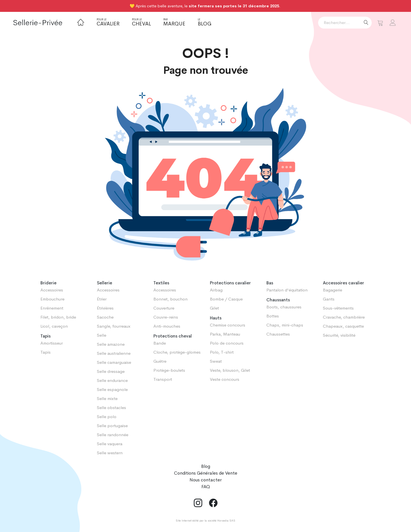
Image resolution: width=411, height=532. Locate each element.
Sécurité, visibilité (339, 335)
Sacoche (105, 317)
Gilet (214, 308)
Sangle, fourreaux (114, 326)
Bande (160, 343)
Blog (205, 22)
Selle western (110, 453)
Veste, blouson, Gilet (230, 370)
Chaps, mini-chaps (285, 325)
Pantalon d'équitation (287, 290)
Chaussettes (278, 334)
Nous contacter (206, 480)
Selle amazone (111, 344)
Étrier (102, 299)
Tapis (45, 352)
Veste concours (225, 379)
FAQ (206, 487)
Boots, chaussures (284, 307)
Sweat (216, 361)
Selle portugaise (112, 426)
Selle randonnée (113, 435)
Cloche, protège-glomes (177, 352)
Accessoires (52, 290)
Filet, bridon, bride (58, 317)
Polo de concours (227, 343)
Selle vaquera (110, 444)
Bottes (273, 316)
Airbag (216, 290)
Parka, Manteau (225, 334)
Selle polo (107, 417)
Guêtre (160, 361)
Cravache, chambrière (344, 317)
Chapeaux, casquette (343, 326)
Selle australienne (114, 353)
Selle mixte (107, 398)
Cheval (141, 22)
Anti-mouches (167, 326)
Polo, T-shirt (222, 352)
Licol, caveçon (54, 326)
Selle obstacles (111, 407)
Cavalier (108, 22)
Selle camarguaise (114, 362)
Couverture (164, 308)
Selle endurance (112, 380)
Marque (174, 22)
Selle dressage (111, 371)
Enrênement (52, 308)
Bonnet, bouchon (170, 299)
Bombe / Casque (226, 299)
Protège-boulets (169, 370)
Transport (163, 379)
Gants (329, 299)
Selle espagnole (112, 389)
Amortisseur (52, 343)
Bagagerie (332, 290)
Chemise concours (228, 325)
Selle (102, 335)
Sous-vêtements (338, 308)
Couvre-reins (166, 317)
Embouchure (52, 299)
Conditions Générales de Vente (206, 473)
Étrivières (105, 308)
